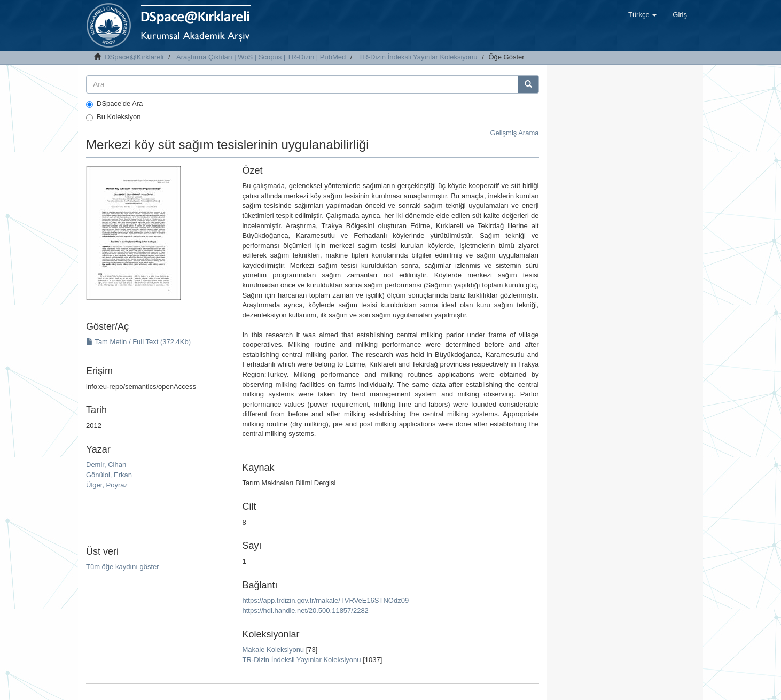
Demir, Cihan (106, 465)
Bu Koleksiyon (113, 117)
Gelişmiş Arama (514, 133)
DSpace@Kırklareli (134, 57)
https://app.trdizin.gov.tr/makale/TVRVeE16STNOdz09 (325, 600)
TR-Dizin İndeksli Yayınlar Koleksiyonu (418, 57)
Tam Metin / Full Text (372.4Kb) (138, 342)
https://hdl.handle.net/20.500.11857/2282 (305, 610)
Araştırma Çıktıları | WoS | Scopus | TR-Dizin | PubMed (261, 57)
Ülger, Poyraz (107, 485)
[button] (642, 15)
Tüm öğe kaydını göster (123, 567)
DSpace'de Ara (114, 104)
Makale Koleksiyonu (273, 650)
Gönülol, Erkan (109, 475)
